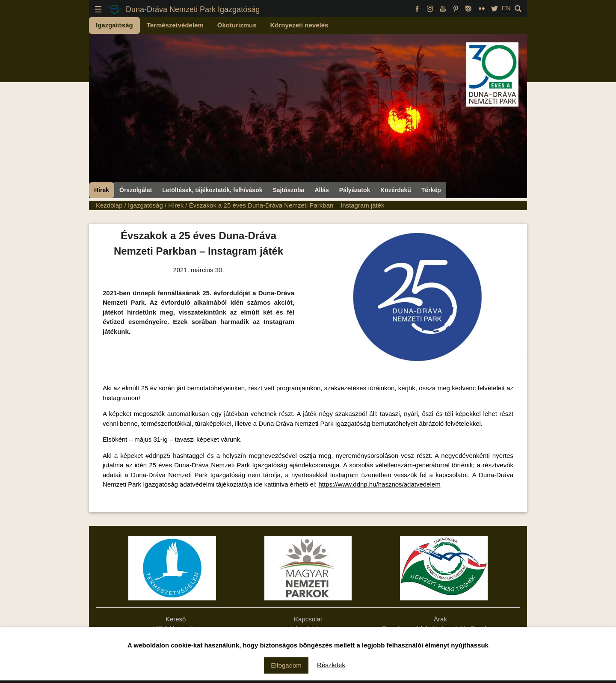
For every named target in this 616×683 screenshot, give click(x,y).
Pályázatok (355, 190)
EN (506, 8)
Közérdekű (396, 190)
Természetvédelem (175, 25)
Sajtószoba (288, 190)
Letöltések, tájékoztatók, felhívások (212, 190)
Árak (440, 619)
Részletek (331, 665)
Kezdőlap (109, 205)
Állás (321, 190)
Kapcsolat (308, 619)
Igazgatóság (114, 25)
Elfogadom (286, 665)
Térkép (431, 190)
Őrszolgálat (136, 190)
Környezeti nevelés (299, 25)
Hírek (102, 190)
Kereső (176, 619)
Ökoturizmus (237, 25)
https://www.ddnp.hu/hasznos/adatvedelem (379, 484)
